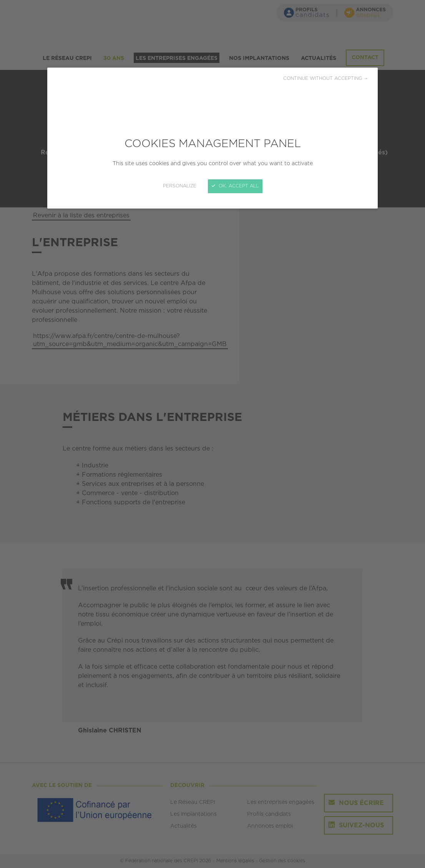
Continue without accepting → (326, 79)
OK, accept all (235, 186)
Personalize (180, 186)
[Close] (212, 434)
